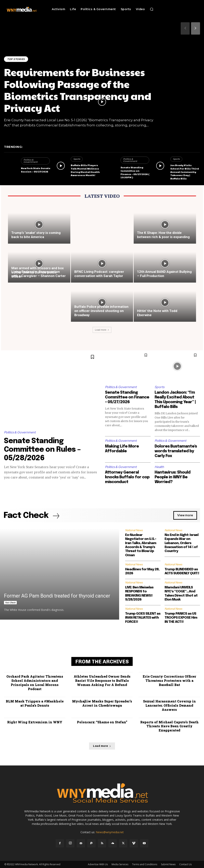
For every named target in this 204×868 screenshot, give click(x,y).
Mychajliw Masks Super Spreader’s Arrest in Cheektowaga (102, 703)
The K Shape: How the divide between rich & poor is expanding (163, 235)
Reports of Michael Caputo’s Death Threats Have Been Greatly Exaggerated (169, 726)
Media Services (120, 864)
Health (159, 467)
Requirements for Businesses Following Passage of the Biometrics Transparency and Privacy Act (78, 90)
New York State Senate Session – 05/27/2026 (36, 170)
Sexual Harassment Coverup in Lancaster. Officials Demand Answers (169, 705)
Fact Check (10, 603)
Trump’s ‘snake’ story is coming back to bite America (36, 235)
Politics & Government (30, 161)
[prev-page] (185, 28)
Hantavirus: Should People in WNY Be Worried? (173, 477)
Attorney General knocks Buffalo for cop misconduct (127, 477)
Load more (102, 330)
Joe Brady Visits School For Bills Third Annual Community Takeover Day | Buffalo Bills (185, 172)
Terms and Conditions (145, 864)
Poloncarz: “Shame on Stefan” (102, 722)
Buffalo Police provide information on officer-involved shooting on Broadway (101, 311)
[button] (152, 9)
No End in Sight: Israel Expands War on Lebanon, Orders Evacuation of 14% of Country (181, 543)
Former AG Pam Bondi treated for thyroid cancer (57, 596)
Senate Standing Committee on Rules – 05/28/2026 (42, 450)
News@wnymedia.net (110, 832)
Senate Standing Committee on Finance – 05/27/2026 (127, 397)
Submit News (168, 864)
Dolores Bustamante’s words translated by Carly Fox (176, 451)
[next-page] (196, 28)
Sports (77, 159)
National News (134, 530)
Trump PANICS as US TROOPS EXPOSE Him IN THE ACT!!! (181, 618)
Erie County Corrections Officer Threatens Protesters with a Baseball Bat (169, 681)
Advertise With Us (98, 864)
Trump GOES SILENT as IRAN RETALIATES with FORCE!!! (143, 618)
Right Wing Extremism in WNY (35, 722)
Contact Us (185, 864)
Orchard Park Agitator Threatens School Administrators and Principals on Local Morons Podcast (35, 682)
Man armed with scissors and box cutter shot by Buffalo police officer (38, 272)
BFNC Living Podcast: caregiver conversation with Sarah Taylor (99, 274)
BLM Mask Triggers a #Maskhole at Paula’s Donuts (35, 703)
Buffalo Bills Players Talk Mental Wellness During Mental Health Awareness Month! (85, 170)
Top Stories (16, 59)
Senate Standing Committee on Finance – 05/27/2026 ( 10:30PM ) (135, 172)
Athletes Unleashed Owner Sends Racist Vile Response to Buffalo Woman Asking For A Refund (102, 681)
